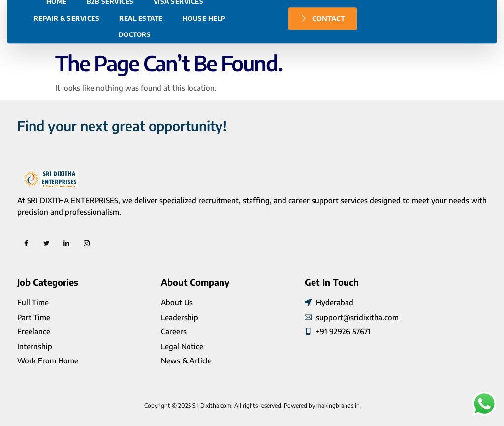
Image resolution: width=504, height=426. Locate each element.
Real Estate (141, 65)
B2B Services (110, 48)
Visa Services (179, 48)
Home (57, 48)
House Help (204, 65)
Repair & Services (67, 65)
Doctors (135, 81)
